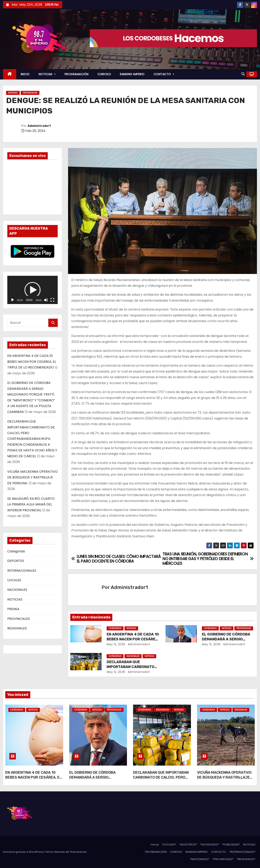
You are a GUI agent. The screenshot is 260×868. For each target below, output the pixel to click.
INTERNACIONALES (22, 571)
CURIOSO (104, 74)
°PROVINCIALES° (223, 859)
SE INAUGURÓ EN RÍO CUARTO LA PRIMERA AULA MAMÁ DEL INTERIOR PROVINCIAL (31, 504)
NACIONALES (17, 590)
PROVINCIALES (30, 93)
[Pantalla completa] (52, 300)
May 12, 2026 (116, 644)
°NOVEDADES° (210, 845)
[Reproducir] (13, 300)
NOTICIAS (47, 74)
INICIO (25, 74)
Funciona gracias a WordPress (24, 852)
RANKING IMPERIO (132, 74)
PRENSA (13, 609)
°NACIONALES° (200, 859)
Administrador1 (39, 126)
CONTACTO (164, 74)
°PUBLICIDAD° (231, 845)
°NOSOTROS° (188, 845)
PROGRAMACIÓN (77, 74)
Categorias (16, 551)
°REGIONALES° (246, 859)
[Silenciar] (46, 300)
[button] (243, 74)
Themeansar (78, 852)
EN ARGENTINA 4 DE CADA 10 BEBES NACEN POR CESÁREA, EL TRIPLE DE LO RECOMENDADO (32, 362)
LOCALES (14, 580)
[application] (32, 290)
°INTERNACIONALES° (242, 852)
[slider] (29, 300)
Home (155, 845)
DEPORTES (16, 561)
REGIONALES (17, 628)
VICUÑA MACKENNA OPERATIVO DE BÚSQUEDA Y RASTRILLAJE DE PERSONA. (32, 477)
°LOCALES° (169, 845)
